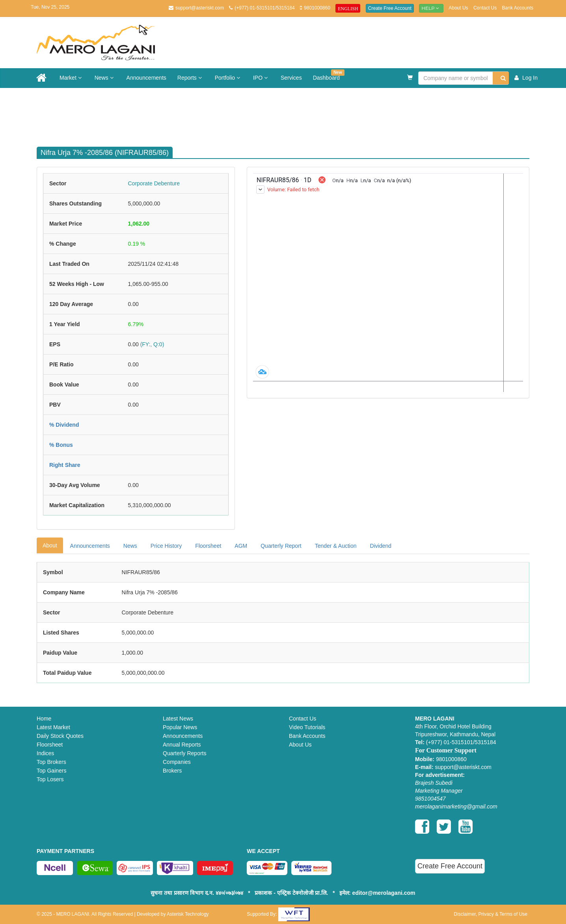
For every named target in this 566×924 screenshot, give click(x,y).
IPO (261, 78)
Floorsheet (208, 546)
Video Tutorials (307, 727)
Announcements (146, 78)
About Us (458, 8)
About (50, 545)
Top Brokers (51, 762)
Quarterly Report (281, 546)
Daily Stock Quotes (60, 736)
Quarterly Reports (184, 753)
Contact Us (485, 8)
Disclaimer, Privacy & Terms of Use (491, 914)
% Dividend (64, 425)
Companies (177, 762)
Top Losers (50, 779)
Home (44, 719)
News (105, 78)
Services (291, 78)
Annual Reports (182, 745)
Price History (166, 546)
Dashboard (329, 75)
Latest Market (53, 727)
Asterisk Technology (188, 914)
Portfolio (228, 78)
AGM (241, 546)
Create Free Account (390, 8)
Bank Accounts (518, 8)
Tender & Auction (336, 546)
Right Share (65, 465)
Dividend (381, 546)
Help (431, 8)
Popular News (180, 727)
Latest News (178, 719)
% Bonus (61, 445)
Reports (191, 78)
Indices (45, 753)
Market (72, 78)
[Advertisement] (289, 114)
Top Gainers (51, 771)
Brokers (172, 771)
